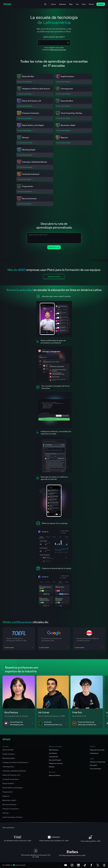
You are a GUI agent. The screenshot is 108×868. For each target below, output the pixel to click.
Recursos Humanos (10, 804)
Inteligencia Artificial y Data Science (16, 762)
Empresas (63, 4)
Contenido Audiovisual (11, 779)
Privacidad (93, 765)
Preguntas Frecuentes (97, 750)
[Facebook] (91, 865)
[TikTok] (85, 865)
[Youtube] (66, 865)
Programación (8, 792)
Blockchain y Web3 (10, 800)
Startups (6, 813)
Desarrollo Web (9, 750)
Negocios (7, 796)
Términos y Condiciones (98, 762)
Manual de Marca (55, 775)
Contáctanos (94, 753)
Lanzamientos (54, 757)
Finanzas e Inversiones (11, 809)
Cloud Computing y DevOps (13, 817)
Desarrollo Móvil (9, 783)
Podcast (52, 767)
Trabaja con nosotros (56, 763)
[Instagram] (72, 865)
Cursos (53, 4)
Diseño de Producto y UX (12, 775)
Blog (71, 4)
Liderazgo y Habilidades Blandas (15, 771)
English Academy (10, 754)
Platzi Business (54, 750)
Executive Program (55, 760)
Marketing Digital (10, 758)
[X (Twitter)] (98, 865)
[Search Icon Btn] (68, 43)
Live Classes (53, 753)
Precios (91, 4)
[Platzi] (7, 4)
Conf (84, 4)
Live (77, 4)
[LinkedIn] (78, 865)
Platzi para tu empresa (58, 50)
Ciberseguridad (9, 767)
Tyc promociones (95, 769)
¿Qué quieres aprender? (54, 37)
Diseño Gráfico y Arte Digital (13, 788)
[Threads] (104, 865)
